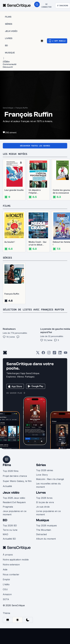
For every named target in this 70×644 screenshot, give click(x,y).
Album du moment (46, 543)
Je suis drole (43, 511)
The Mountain (44, 534)
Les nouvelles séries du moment (48, 489)
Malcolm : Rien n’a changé (50, 483)
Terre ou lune (10, 534)
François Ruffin (22, 108)
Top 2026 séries (45, 474)
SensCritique (8, 108)
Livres (41, 496)
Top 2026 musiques (46, 529)
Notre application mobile (16, 563)
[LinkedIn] (60, 357)
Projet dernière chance (15, 480)
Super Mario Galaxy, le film (17, 485)
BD (5, 524)
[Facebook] (43, 357)
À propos (8, 558)
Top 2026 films (11, 475)
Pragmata (8, 511)
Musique (43, 524)
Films (7, 469)
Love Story (42, 479)
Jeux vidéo (11, 496)
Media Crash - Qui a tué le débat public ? (37, 243)
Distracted (41, 538)
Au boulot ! (10, 242)
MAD (5, 538)
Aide (5, 573)
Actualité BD (9, 543)
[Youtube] (66, 357)
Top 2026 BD (10, 529)
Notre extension (11, 568)
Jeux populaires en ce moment (15, 517)
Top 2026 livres (44, 502)
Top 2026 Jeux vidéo (14, 502)
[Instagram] (49, 357)
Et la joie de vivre (45, 506)
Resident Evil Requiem (14, 506)
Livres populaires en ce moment (48, 517)
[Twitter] (38, 357)
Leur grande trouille (14, 190)
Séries (41, 469)
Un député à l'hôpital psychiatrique (35, 192)
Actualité (7, 490)
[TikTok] (54, 357)
